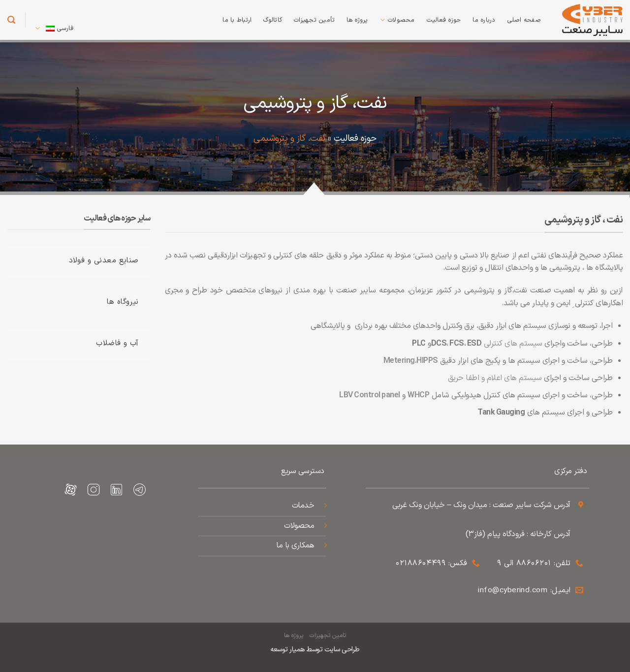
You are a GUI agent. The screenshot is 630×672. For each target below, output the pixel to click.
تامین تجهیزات (328, 636)
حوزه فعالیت (444, 20)
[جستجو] (11, 20)
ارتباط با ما (237, 20)
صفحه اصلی (524, 20)
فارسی (54, 29)
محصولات (397, 20)
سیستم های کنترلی (513, 344)
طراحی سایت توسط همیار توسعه (315, 650)
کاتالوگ (273, 20)
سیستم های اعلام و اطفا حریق (495, 378)
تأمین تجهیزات (314, 20)
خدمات (303, 506)
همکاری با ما (294, 545)
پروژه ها (357, 20)
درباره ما (484, 20)
